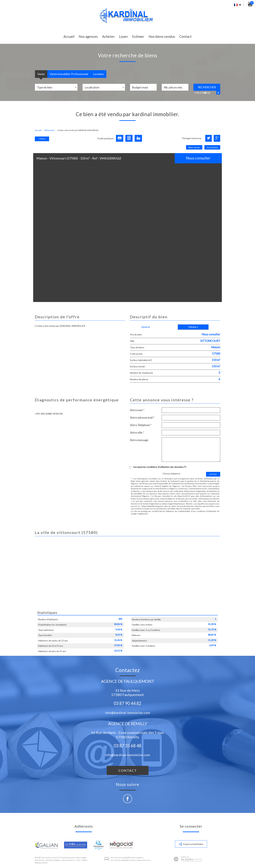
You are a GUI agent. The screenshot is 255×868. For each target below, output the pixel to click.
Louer (124, 36)
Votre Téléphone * (141, 425)
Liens (78, 860)
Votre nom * (137, 410)
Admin (85, 860)
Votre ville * (137, 433)
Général (145, 327)
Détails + (193, 327)
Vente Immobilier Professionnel (69, 74)
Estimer (138, 36)
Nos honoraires (68, 860)
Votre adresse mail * (142, 418)
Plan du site (40, 860)
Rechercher (207, 87)
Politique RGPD (41, 863)
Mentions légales (53, 860)
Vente (41, 74)
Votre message (139, 440)
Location (98, 74)
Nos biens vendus (162, 36)
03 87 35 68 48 (127, 746)
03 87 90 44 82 (127, 703)
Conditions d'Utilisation (207, 511)
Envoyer (213, 474)
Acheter (108, 36)
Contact (185, 36)
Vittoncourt (49, 130)
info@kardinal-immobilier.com (128, 713)
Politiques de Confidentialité (178, 511)
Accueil (69, 36)
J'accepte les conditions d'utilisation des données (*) (160, 467)
